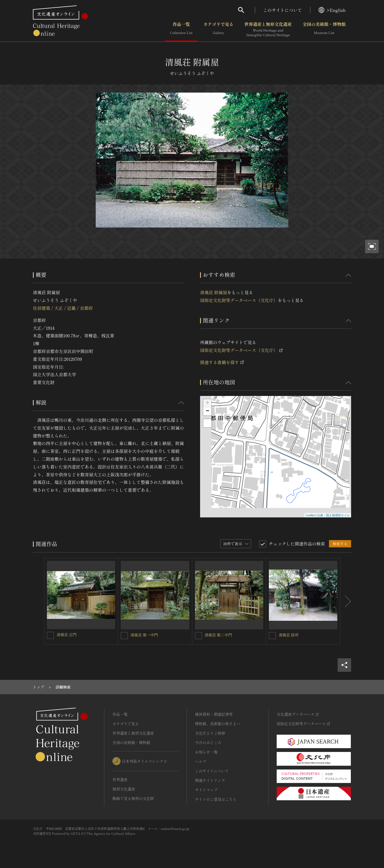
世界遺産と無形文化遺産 (268, 29)
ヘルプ (201, 761)
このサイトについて (283, 10)
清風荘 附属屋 (214, 292)
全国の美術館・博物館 (324, 29)
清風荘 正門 (67, 635)
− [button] (208, 411)
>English (332, 10)
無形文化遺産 (124, 789)
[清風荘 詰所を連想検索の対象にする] (272, 636)
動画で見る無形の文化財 (133, 798)
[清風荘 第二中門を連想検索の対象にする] (198, 636)
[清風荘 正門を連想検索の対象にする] (50, 635)
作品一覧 (181, 29)
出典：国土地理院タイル (333, 515)
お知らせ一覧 (206, 752)
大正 (59, 308)
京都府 (86, 308)
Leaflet (310, 515)
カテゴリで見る (218, 29)
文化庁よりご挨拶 (210, 733)
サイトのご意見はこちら (216, 799)
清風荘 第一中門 (144, 635)
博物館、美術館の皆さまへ (218, 724)
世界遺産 (120, 779)
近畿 (71, 308)
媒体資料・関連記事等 (214, 714)
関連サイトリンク (210, 780)
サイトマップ (206, 790)
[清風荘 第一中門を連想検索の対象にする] (124, 636)
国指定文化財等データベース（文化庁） (239, 300)
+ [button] (208, 403)
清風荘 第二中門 (218, 635)
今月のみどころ (208, 742)
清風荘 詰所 (289, 635)
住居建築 (42, 308)
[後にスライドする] (346, 601)
